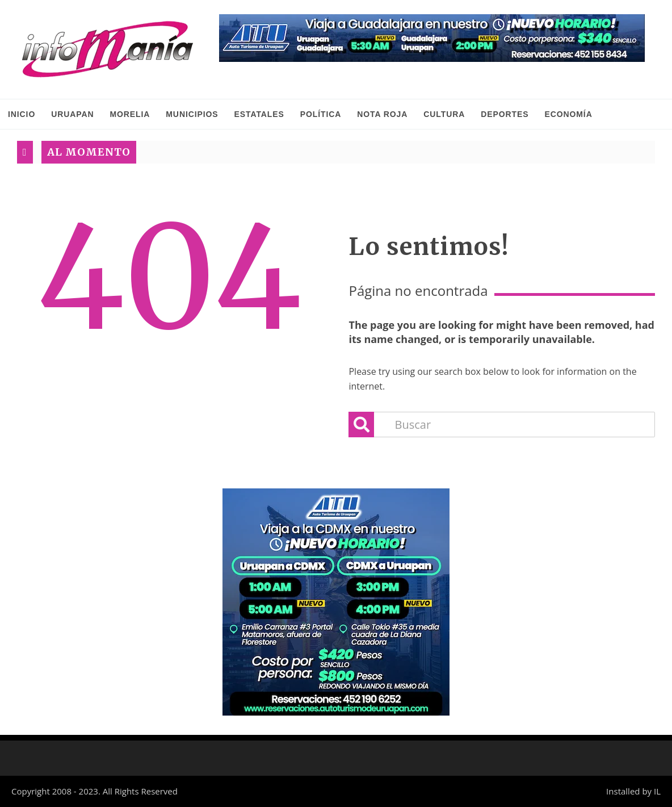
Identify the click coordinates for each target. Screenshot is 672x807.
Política (321, 114)
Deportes (505, 114)
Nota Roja (382, 114)
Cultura (444, 114)
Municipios (192, 114)
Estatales (259, 114)
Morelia (130, 114)
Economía (568, 114)
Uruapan (72, 114)
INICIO (22, 114)
